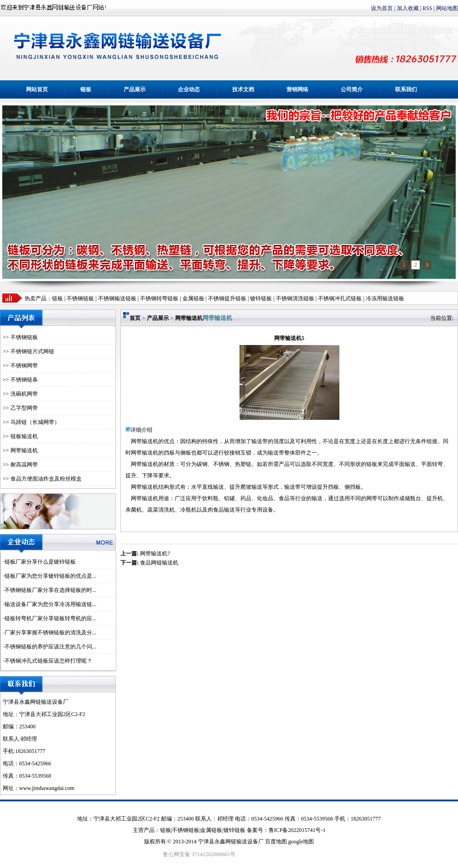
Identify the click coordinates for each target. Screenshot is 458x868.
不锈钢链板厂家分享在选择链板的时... (50, 590)
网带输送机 (189, 318)
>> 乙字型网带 (20, 408)
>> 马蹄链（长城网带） (31, 422)
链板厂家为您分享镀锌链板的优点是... (50, 576)
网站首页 (37, 89)
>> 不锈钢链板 (20, 337)
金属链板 (211, 830)
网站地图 (447, 8)
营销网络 (297, 89)
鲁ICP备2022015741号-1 (297, 830)
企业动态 (189, 89)
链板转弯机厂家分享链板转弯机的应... (50, 618)
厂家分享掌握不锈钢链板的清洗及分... (50, 633)
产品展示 (135, 89)
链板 (86, 89)
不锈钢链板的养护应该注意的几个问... (50, 647)
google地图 (301, 842)
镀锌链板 (234, 830)
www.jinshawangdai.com (47, 788)
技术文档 (243, 89)
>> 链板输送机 (20, 436)
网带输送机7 (155, 554)
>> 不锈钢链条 (20, 380)
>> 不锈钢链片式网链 (29, 351)
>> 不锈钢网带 (20, 366)
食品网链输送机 (159, 563)
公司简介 (352, 89)
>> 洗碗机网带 (20, 394)
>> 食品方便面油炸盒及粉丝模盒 (42, 479)
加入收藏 (408, 8)
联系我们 (406, 89)
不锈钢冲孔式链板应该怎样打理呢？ (48, 661)
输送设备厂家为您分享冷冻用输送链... (50, 604)
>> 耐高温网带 (20, 465)
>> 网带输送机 (20, 450)
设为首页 (382, 8)
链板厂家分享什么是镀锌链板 (40, 562)
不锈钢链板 (80, 298)
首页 (135, 318)
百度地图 (276, 842)
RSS (427, 8)
